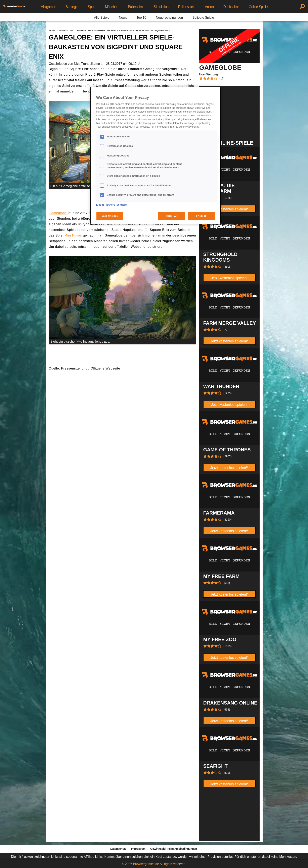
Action (209, 7)
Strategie (72, 7)
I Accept (201, 216)
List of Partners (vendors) (112, 205)
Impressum (138, 849)
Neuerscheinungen (169, 18)
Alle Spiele (102, 18)
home (52, 30)
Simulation (161, 7)
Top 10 (141, 18)
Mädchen (112, 7)
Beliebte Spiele (203, 18)
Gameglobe (58, 213)
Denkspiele (231, 7)
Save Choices (110, 216)
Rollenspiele (187, 7)
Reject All (172, 216)
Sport (92, 7)
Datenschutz (118, 849)
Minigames (48, 7)
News (123, 18)
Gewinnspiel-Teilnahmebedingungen (174, 849)
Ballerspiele (136, 7)
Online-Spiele (258, 7)
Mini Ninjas (73, 235)
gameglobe (66, 30)
